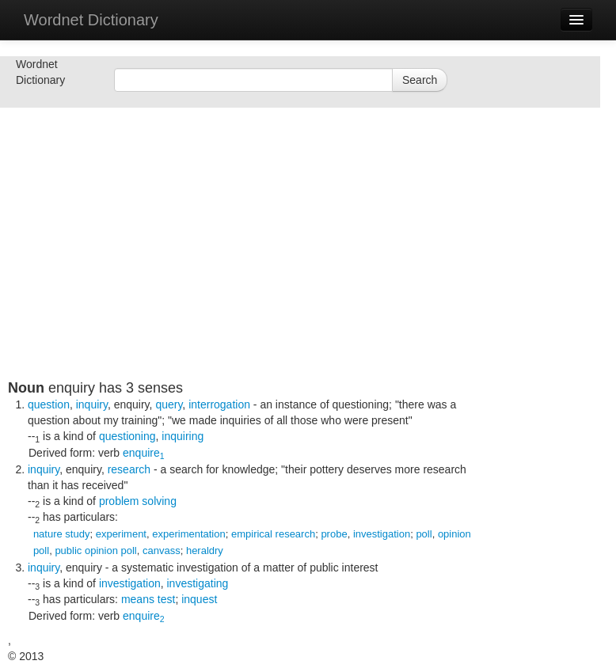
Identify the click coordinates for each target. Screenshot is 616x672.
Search (420, 80)
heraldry (205, 551)
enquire (144, 453)
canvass (162, 551)
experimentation (189, 534)
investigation (382, 534)
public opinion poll (95, 551)
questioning (127, 436)
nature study (62, 534)
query (169, 404)
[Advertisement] (245, 269)
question (49, 404)
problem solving (138, 501)
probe (334, 534)
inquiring (183, 436)
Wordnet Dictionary (91, 20)
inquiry (92, 404)
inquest (199, 599)
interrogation (219, 404)
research (129, 469)
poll (424, 534)
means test (148, 599)
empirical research (273, 534)
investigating (198, 583)
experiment (121, 534)
